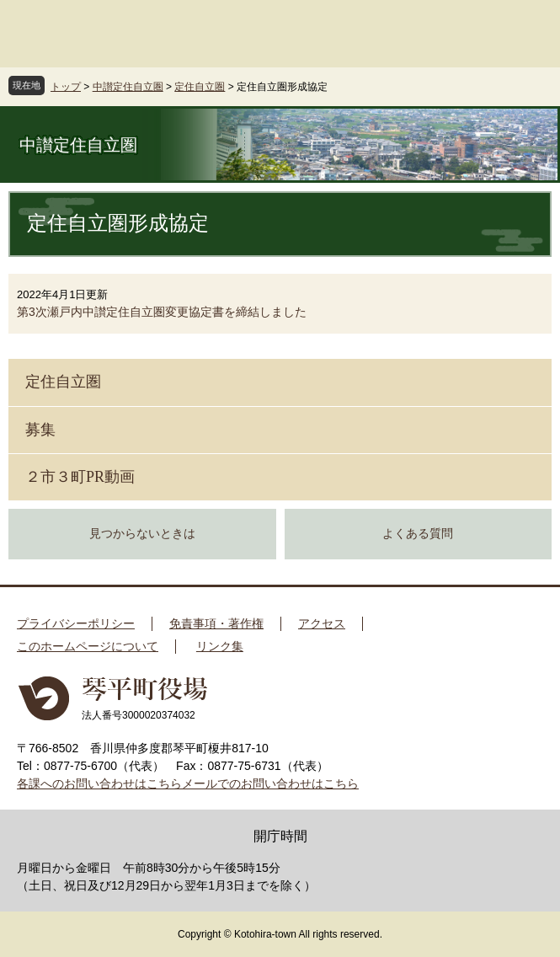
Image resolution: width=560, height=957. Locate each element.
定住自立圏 (200, 87)
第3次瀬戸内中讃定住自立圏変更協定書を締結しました (162, 312)
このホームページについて (88, 646)
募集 (40, 430)
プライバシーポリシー (76, 623)
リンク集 (220, 646)
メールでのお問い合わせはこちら (270, 783)
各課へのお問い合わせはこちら (99, 783)
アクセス (322, 623)
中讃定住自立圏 (128, 87)
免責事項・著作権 (216, 623)
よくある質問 (418, 534)
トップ (66, 87)
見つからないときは (142, 534)
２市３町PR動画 (80, 477)
